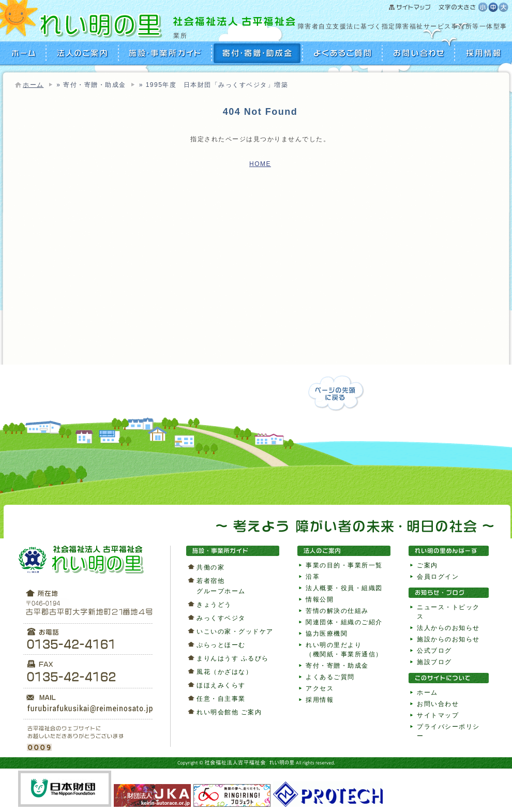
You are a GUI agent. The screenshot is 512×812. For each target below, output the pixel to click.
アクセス (320, 688)
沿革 (313, 577)
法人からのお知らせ (448, 628)
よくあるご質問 (343, 53)
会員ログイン (438, 577)
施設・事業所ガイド (165, 53)
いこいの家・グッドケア (235, 631)
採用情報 (482, 53)
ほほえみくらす (221, 685)
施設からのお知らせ (448, 639)
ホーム (33, 85)
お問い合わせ (419, 53)
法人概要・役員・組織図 (344, 588)
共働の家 (210, 567)
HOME (25, 53)
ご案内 (427, 565)
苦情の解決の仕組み (337, 611)
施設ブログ (434, 662)
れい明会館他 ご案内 (229, 712)
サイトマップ (434, 8)
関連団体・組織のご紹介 (344, 622)
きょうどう (214, 605)
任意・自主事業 (221, 699)
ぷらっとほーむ (221, 645)
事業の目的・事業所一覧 (344, 565)
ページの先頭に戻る (336, 393)
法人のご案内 (83, 53)
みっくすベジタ (221, 618)
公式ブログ (434, 651)
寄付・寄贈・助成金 (258, 53)
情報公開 (320, 599)
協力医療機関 (327, 634)
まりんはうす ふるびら (233, 658)
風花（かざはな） (224, 672)
